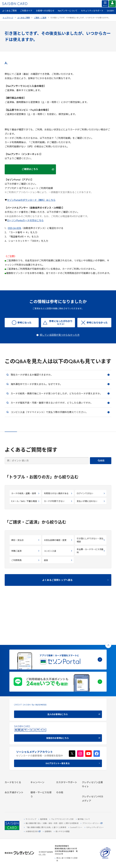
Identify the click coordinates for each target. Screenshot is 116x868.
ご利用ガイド (26, 11)
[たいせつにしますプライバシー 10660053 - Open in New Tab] (105, 859)
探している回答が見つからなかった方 (60, 335)
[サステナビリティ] (93, 760)
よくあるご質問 (9, 11)
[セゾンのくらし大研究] (93, 802)
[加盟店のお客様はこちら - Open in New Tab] (58, 689)
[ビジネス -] (93, 757)
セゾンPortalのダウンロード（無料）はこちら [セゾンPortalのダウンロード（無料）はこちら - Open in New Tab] (31, 200)
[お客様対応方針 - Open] (32, 832)
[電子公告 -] (93, 767)
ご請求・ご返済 (40, 18)
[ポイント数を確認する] (16, 799)
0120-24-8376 (14, 228)
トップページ (8, 18)
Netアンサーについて (68, 11)
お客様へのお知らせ (45, 11)
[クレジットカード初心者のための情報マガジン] (93, 787)
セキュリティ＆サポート (92, 11)
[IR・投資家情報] (93, 763)
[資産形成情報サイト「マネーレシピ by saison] (93, 796)
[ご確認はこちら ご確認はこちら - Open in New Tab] (30, 169)
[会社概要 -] (93, 753)
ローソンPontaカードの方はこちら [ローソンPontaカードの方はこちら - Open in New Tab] (25, 221)
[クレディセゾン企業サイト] (93, 748)
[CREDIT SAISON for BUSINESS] (58, 665)
